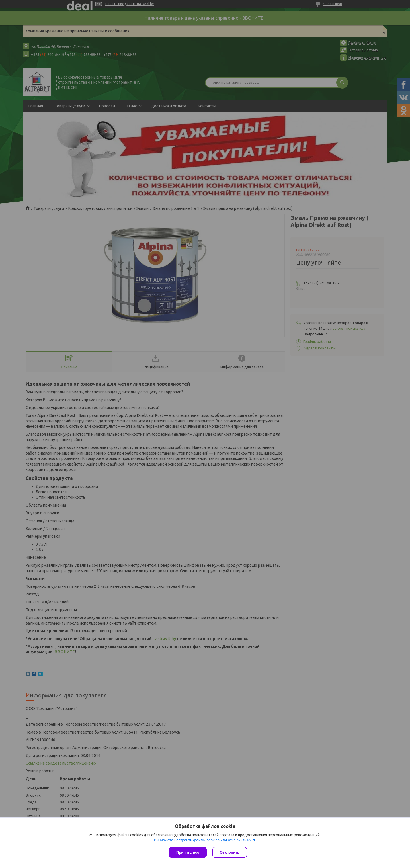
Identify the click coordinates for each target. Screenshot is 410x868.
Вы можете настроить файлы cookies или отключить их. (203, 840)
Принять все (188, 852)
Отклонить (230, 852)
